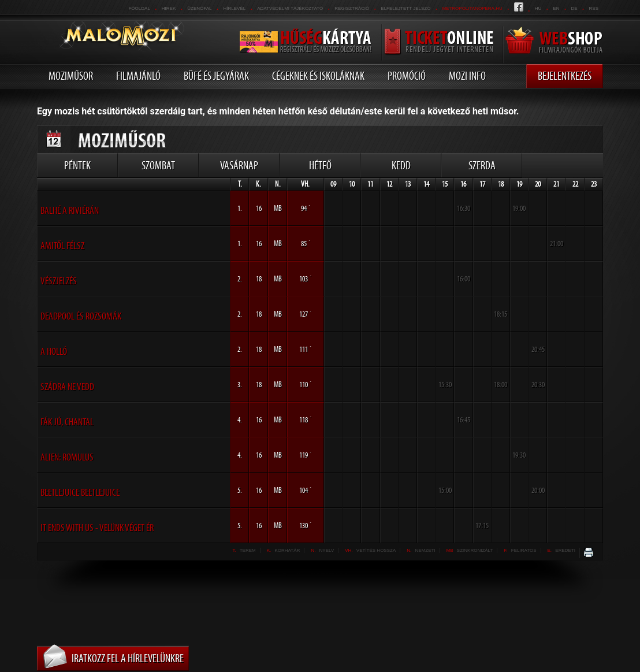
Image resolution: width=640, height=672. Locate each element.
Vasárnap (239, 165)
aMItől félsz (62, 246)
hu (538, 8)
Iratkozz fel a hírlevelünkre (128, 658)
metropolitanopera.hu (472, 8)
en (556, 8)
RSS (594, 8)
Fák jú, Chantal (67, 422)
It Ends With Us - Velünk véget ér (97, 528)
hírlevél (235, 8)
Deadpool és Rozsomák (81, 316)
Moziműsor (71, 76)
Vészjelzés (59, 281)
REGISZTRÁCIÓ (352, 8)
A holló (54, 351)
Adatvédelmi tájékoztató (290, 8)
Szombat (158, 165)
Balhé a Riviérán (70, 210)
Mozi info (467, 76)
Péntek (77, 165)
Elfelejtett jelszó (405, 8)
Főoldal (139, 8)
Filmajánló (138, 76)
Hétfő (320, 165)
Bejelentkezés (565, 76)
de (574, 8)
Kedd (401, 165)
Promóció (407, 76)
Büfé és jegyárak (216, 76)
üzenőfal (199, 8)
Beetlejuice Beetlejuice (80, 492)
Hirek (169, 8)
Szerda (482, 165)
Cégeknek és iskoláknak (318, 76)
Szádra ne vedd (67, 387)
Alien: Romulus (67, 457)
